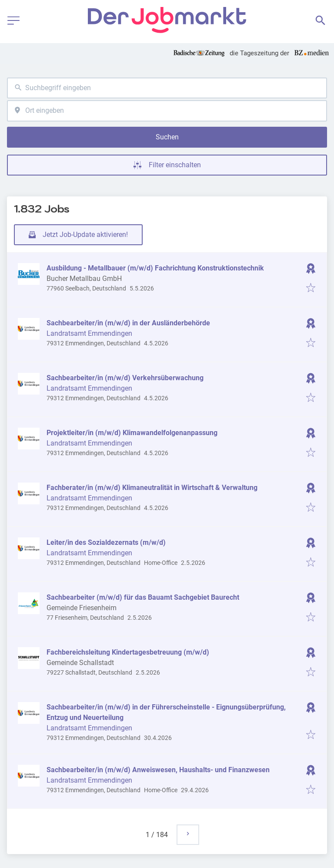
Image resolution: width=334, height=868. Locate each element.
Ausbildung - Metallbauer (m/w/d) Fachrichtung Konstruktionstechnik (155, 268)
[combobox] (167, 88)
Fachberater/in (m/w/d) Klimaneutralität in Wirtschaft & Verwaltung (152, 488)
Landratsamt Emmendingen (89, 333)
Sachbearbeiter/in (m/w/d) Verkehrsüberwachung (125, 378)
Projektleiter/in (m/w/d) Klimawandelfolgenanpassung (132, 433)
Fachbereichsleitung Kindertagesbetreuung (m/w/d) (128, 652)
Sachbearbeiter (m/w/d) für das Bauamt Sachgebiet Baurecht (143, 597)
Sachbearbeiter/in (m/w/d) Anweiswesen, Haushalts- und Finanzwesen (158, 770)
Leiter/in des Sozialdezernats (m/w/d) (106, 542)
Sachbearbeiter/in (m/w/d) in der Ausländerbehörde (128, 323)
